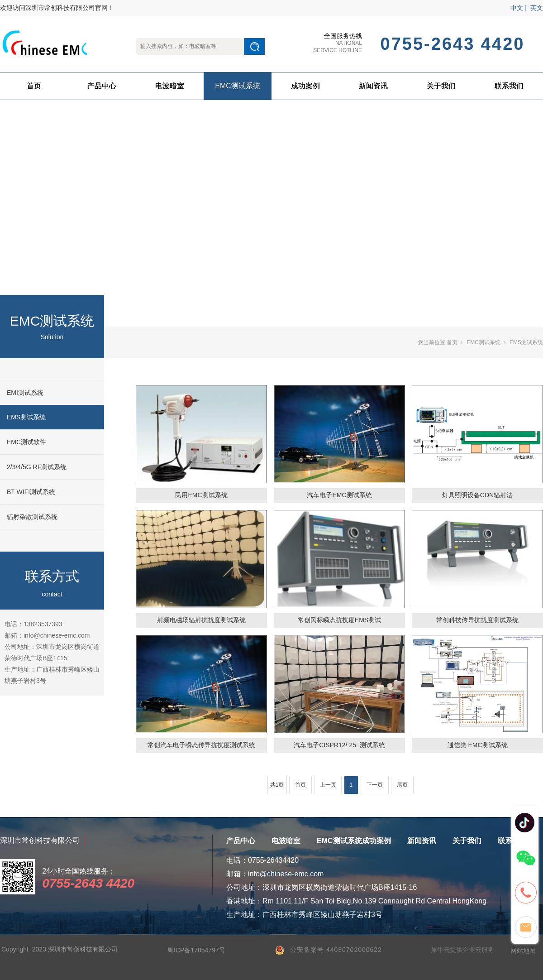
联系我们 (509, 86)
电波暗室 (170, 86)
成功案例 (305, 86)
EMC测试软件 (26, 442)
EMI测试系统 (25, 393)
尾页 (402, 785)
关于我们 (441, 86)
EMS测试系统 (26, 417)
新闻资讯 (373, 86)
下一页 (375, 785)
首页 (34, 86)
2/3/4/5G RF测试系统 (37, 467)
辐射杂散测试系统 (32, 517)
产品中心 (102, 86)
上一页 (328, 785)
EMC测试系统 (238, 86)
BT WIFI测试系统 (31, 492)
